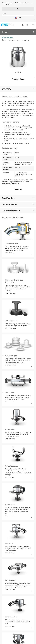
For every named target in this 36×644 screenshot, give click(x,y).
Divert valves (9, 392)
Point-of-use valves (12, 466)
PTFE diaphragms (11, 356)
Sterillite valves (10, 580)
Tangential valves (11, 617)
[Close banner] (33, 3)
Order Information (18, 211)
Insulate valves (10, 429)
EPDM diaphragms (12, 321)
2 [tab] (18, 72)
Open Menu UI (33, 25)
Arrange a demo (18, 79)
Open (27, 25)
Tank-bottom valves (12, 243)
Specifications (18, 198)
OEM (6, 32)
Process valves (10, 505)
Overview (18, 89)
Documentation (18, 204)
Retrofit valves (10, 543)
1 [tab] (16, 72)
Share (18, 189)
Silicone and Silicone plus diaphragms (14, 281)
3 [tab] (20, 72)
